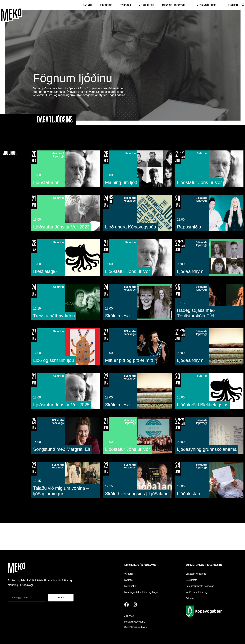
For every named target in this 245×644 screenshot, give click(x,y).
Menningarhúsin (209, 5)
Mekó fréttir (147, 5)
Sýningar (125, 5)
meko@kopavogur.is (135, 622)
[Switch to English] (233, 5)
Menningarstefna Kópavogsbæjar (141, 592)
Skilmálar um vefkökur (136, 627)
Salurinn (190, 598)
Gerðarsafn (191, 580)
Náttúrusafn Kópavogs (197, 592)
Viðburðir (106, 5)
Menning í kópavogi (176, 5)
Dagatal (88, 5)
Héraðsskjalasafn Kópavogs (200, 586)
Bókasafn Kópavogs (196, 574)
